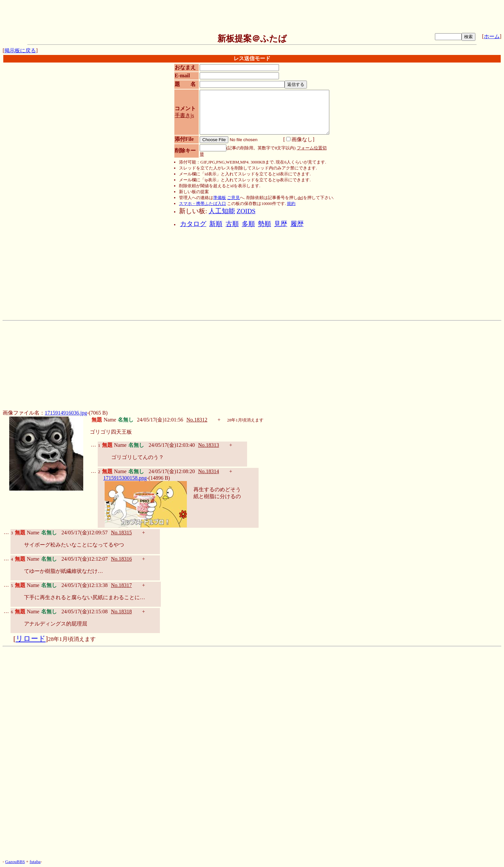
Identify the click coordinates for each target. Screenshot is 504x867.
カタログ (193, 224)
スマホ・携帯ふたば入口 (202, 204)
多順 (248, 224)
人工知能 (222, 211)
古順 (232, 224)
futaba (35, 862)
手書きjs (184, 115)
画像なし (299, 139)
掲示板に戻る (20, 51)
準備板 (220, 198)
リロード (31, 639)
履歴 (297, 224)
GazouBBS (15, 862)
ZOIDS (246, 211)
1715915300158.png (125, 478)
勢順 (265, 224)
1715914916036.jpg (66, 413)
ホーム (492, 36)
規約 (291, 204)
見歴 (281, 224)
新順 (216, 224)
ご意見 (233, 198)
